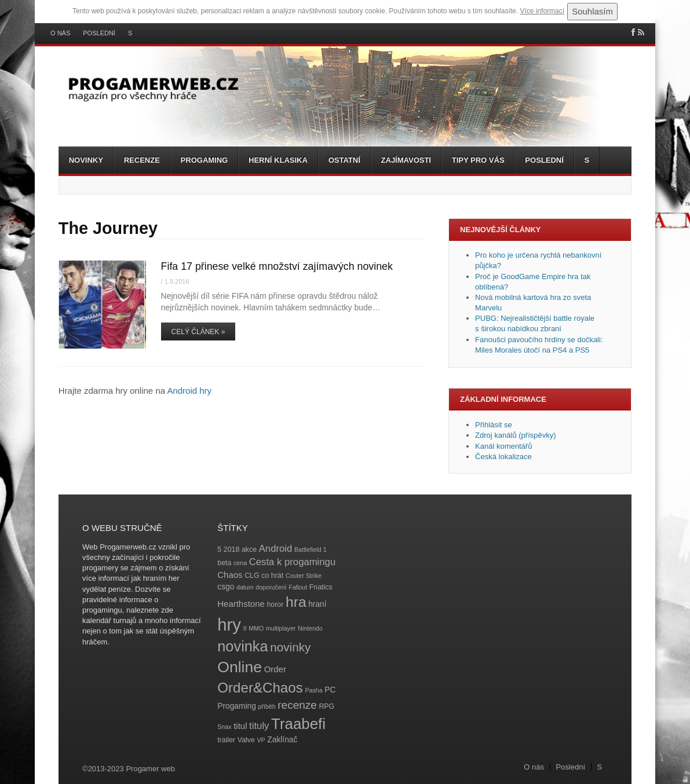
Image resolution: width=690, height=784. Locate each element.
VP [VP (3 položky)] (261, 740)
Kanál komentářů (503, 446)
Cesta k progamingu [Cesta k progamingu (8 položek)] (292, 562)
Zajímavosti (406, 160)
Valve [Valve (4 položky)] (246, 740)
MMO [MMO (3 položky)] (256, 628)
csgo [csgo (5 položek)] (226, 587)
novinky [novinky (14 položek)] (290, 647)
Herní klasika (278, 160)
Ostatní (344, 160)
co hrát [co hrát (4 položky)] (272, 576)
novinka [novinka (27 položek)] (242, 646)
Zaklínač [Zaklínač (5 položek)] (282, 740)
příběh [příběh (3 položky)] (266, 706)
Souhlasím (592, 11)
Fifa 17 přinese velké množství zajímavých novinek (277, 266)
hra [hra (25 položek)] (296, 602)
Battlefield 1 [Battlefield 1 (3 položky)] (311, 549)
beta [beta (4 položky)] (224, 563)
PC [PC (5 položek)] (330, 690)
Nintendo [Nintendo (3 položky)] (310, 628)
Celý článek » (198, 332)
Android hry (189, 391)
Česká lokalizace (503, 457)
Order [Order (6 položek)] (275, 669)
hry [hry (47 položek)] (229, 624)
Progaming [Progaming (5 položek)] (237, 706)
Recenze (142, 160)
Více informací (542, 11)
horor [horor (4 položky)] (275, 605)
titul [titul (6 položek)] (240, 726)
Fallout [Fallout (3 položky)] (298, 587)
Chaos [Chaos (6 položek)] (230, 575)
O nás (60, 33)
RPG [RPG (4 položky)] (326, 706)
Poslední (99, 33)
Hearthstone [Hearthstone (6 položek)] (241, 604)
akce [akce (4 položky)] (249, 549)
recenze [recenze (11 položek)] (297, 705)
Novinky (86, 160)
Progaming (205, 160)
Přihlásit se (494, 425)
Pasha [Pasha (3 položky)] (313, 690)
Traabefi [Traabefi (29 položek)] (298, 724)
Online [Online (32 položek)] (240, 667)
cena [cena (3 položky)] (240, 563)
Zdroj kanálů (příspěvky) (515, 435)
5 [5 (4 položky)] (219, 549)
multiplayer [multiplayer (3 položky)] (281, 628)
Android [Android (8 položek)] (276, 549)
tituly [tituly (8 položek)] (259, 726)
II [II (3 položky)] (245, 628)
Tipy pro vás (478, 160)
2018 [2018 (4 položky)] (232, 549)
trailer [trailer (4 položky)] (226, 740)
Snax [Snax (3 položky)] (224, 727)
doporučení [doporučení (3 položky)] (271, 587)
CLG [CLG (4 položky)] (252, 576)
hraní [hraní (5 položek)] (317, 604)
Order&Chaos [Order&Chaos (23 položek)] (260, 688)
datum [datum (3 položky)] (245, 587)
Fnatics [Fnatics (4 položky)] (321, 587)
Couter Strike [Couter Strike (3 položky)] (304, 576)
